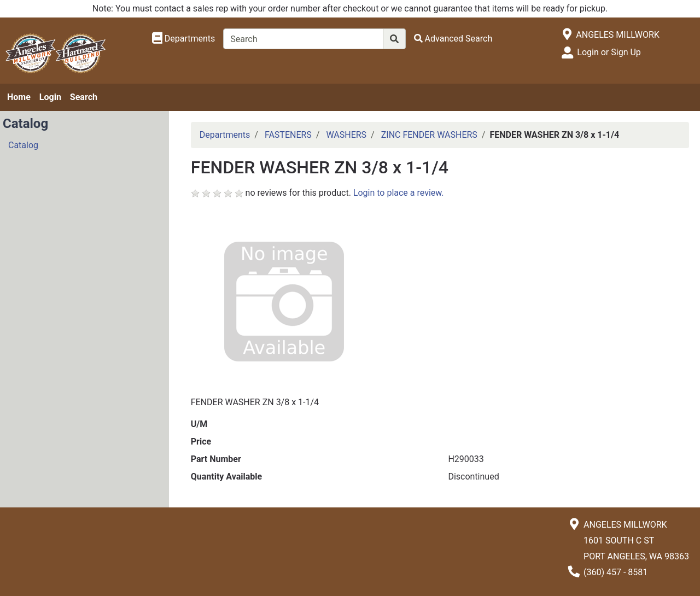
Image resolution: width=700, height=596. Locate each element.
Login (50, 97)
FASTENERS (288, 135)
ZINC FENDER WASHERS (429, 135)
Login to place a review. (399, 193)
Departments (225, 135)
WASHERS (346, 135)
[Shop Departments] (184, 39)
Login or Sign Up (609, 52)
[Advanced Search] (453, 39)
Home (19, 97)
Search (84, 97)
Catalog (23, 145)
